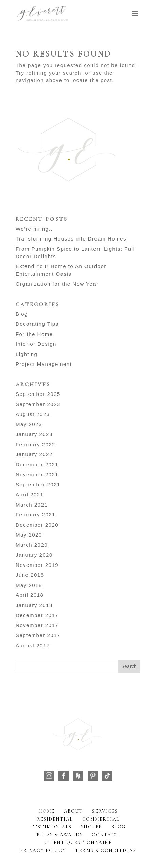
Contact (106, 835)
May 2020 (29, 535)
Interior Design (36, 344)
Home (47, 811)
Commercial (101, 819)
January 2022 (34, 454)
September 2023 (38, 404)
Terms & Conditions (106, 850)
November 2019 (37, 565)
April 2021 (30, 494)
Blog (22, 314)
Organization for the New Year (57, 284)
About (74, 811)
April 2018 (30, 595)
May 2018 (29, 585)
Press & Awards (60, 835)
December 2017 (37, 615)
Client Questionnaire (78, 843)
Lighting (27, 354)
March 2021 (32, 505)
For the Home (34, 334)
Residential (55, 819)
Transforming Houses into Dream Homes (71, 239)
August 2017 (33, 645)
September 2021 (38, 485)
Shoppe (91, 827)
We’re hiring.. (34, 229)
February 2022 (36, 444)
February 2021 (36, 515)
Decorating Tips (37, 324)
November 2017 (37, 625)
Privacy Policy (43, 850)
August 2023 (33, 414)
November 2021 (37, 474)
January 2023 (34, 434)
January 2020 (34, 555)
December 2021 (37, 464)
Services (105, 811)
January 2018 (34, 605)
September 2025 (38, 394)
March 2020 (32, 545)
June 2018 (30, 575)
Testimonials (51, 827)
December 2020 (37, 525)
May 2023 (29, 424)
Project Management (44, 364)
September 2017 (38, 635)
